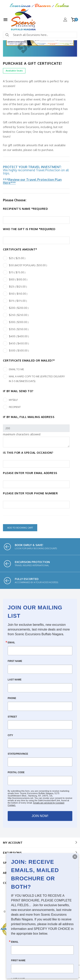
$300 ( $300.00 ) (19, 322)
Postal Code (16, 772)
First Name (15, 661)
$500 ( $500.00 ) (19, 350)
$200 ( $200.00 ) (19, 308)
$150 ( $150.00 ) (18, 294)
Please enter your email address (30, 473)
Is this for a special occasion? (28, 453)
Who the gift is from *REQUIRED (29, 229)
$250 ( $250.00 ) (19, 315)
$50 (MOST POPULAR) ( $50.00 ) (28, 265)
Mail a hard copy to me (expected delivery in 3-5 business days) (37, 379)
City (10, 735)
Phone (12, 698)
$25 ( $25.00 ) (17, 258)
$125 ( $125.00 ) (18, 287)
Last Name (15, 680)
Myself (13, 400)
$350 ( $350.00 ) (19, 329)
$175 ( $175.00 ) (18, 301)
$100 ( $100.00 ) (18, 279)
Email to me (16, 369)
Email (11, 643)
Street (12, 717)
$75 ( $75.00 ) (17, 272)
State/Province (18, 754)
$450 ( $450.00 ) (19, 343)
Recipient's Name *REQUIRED (25, 209)
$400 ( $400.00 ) (19, 336)
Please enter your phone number (30, 493)
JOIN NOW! (40, 816)
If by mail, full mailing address (29, 417)
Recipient (15, 407)
